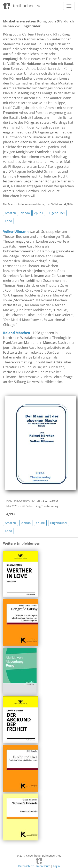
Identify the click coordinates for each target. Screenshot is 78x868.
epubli (39, 213)
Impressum (43, 866)
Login (56, 866)
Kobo (8, 221)
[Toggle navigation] (69, 6)
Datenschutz (26, 866)
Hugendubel (56, 213)
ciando (25, 213)
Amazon (10, 213)
